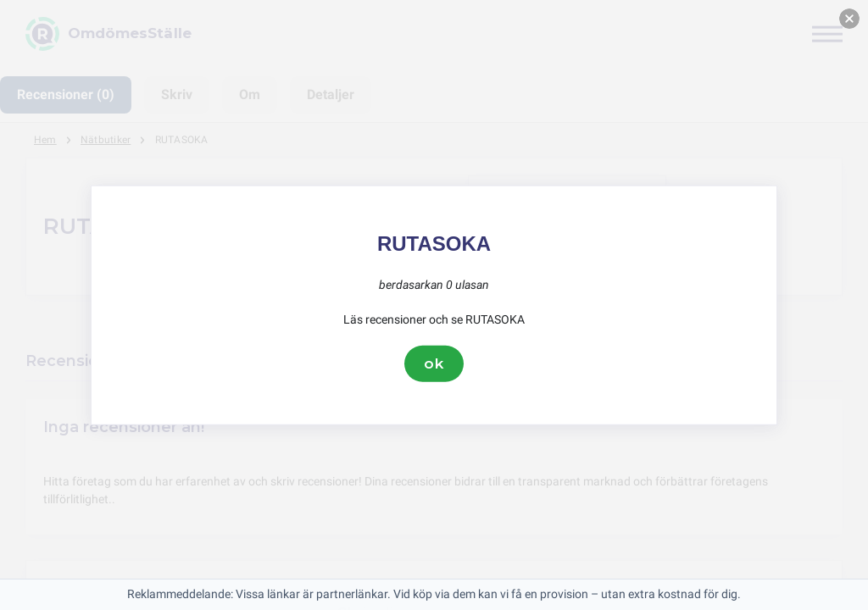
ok (434, 363)
